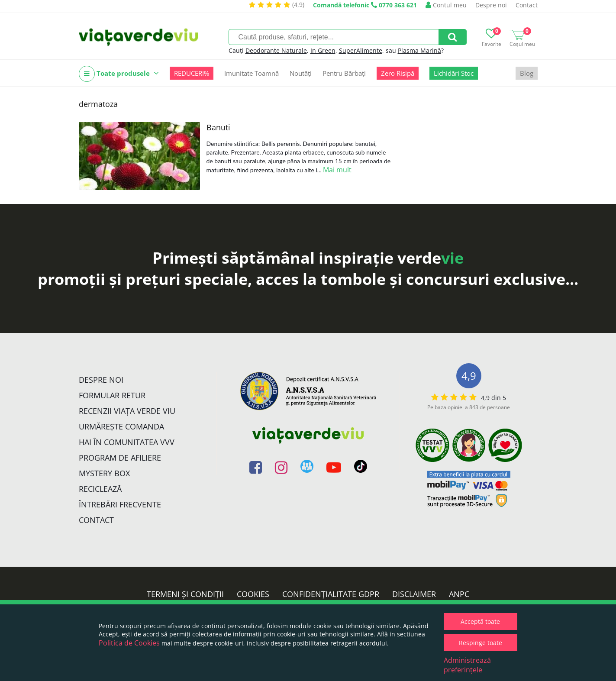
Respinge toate (481, 643)
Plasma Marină (419, 50)
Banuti (218, 127)
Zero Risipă (398, 73)
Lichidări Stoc (454, 73)
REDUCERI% (192, 73)
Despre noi (491, 5)
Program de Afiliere (120, 458)
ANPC (459, 594)
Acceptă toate (480, 621)
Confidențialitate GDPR (331, 594)
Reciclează (100, 489)
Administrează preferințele (467, 665)
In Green (323, 50)
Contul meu (446, 5)
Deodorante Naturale (276, 50)
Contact (527, 5)
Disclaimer (414, 594)
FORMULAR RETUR (112, 395)
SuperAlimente (361, 50)
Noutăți (301, 73)
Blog (527, 73)
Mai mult (337, 170)
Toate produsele (119, 74)
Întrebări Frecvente (120, 504)
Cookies (253, 594)
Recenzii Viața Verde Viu (127, 411)
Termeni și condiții (185, 594)
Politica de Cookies (129, 643)
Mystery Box (104, 473)
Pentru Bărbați (344, 73)
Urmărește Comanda (121, 426)
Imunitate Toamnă (252, 73)
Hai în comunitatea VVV (127, 442)
